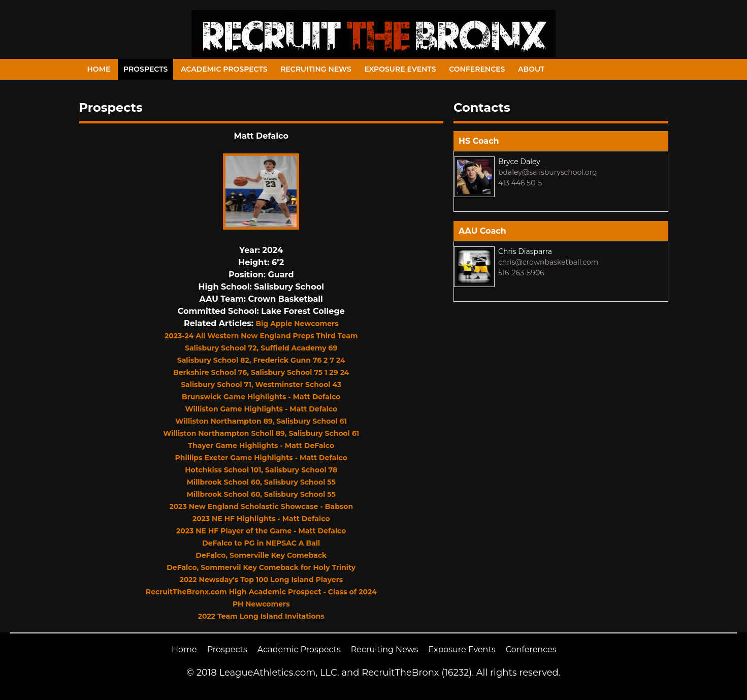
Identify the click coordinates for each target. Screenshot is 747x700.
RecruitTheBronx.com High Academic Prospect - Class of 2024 (261, 592)
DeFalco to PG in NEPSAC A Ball (261, 543)
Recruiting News (316, 69)
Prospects (145, 69)
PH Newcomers (261, 604)
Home (99, 69)
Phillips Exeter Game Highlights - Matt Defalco (261, 458)
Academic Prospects (224, 69)
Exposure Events (400, 69)
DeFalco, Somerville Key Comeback (261, 555)
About (531, 69)
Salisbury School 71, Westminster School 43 (261, 385)
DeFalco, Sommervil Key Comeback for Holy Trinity (261, 567)
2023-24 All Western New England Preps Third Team (261, 336)
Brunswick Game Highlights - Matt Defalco (261, 397)
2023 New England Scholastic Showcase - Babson (261, 506)
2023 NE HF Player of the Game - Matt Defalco (261, 531)
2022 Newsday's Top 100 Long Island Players (261, 580)
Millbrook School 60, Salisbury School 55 (261, 482)
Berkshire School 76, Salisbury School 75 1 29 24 (261, 372)
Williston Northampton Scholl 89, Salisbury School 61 (261, 433)
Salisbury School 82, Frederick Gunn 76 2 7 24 (261, 360)
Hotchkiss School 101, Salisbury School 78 (261, 470)
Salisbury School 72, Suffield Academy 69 (261, 348)
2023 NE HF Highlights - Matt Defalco (261, 519)
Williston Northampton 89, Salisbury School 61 (261, 421)
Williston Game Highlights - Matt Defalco (261, 409)
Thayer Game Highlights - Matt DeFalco (261, 446)
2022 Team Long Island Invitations (261, 616)
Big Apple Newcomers (297, 324)
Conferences (477, 69)
